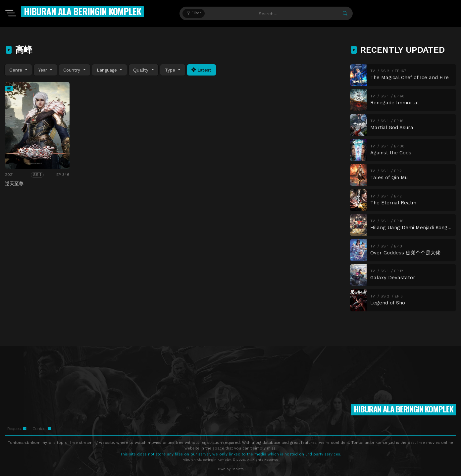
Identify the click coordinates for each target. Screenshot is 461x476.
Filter (194, 13)
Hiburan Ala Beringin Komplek (82, 11)
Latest (201, 70)
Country (73, 70)
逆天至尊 (14, 184)
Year (44, 70)
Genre (17, 70)
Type (171, 70)
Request (17, 429)
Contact (42, 429)
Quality (142, 70)
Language (108, 70)
